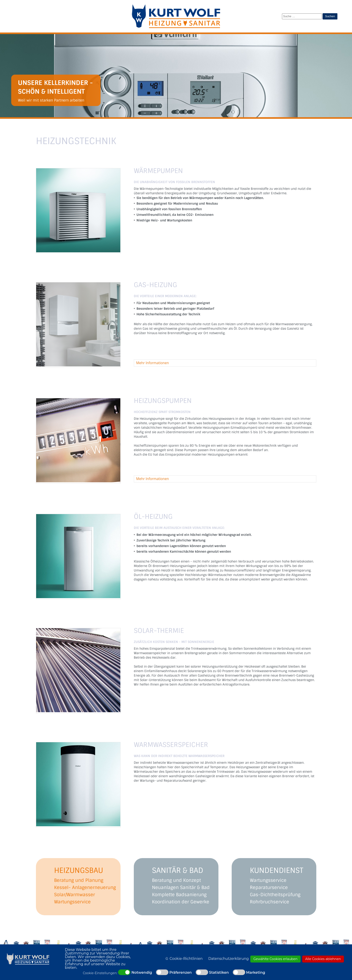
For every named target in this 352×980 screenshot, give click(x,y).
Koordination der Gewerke (181, 902)
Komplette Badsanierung (179, 895)
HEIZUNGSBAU (79, 870)
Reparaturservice (269, 887)
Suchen (330, 16)
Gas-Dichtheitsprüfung (275, 895)
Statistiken (219, 973)
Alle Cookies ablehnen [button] (323, 959)
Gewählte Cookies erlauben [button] (275, 959)
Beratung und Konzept (176, 880)
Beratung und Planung (79, 880)
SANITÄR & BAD (178, 870)
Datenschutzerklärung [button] (229, 959)
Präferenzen (180, 973)
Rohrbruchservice (269, 902)
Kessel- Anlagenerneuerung (85, 887)
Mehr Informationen (153, 363)
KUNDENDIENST (277, 870)
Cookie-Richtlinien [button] (186, 959)
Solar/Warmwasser (75, 895)
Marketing (256, 973)
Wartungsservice (72, 902)
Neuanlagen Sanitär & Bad (181, 887)
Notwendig (142, 973)
